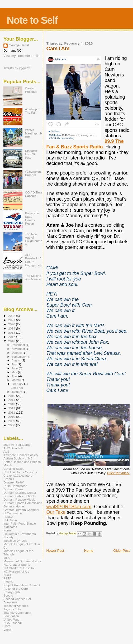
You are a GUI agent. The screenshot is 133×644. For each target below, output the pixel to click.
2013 (12, 404)
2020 (12, 324)
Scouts (8, 595)
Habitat (8, 517)
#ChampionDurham (33, 173)
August (17, 360)
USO (7, 626)
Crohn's (9, 479)
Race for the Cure (16, 589)
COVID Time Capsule (34, 194)
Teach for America (16, 606)
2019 (12, 328)
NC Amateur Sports (17, 565)
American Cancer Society (21, 455)
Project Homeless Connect (22, 585)
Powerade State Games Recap (32, 218)
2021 (12, 320)
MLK (7, 558)
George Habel (19, 45)
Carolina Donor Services (20, 472)
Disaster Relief (13, 482)
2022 (12, 316)
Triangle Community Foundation (17, 614)
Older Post (122, 551)
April (15, 376)
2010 (12, 417)
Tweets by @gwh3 (17, 68)
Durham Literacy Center (20, 493)
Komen (8, 530)
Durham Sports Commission (23, 503)
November (19, 349)
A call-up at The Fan (33, 111)
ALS (6, 451)
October (17, 353)
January (17, 392)
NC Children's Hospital (19, 568)
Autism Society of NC (18, 458)
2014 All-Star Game (17, 445)
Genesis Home (14, 506)
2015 (12, 396)
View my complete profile (22, 56)
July (15, 364)
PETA (7, 578)
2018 (12, 333)
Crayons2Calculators (18, 475)
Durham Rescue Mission (20, 499)
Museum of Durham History (22, 561)
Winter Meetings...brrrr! (34, 133)
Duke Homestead (15, 486)
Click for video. (118, 473)
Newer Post (55, 551)
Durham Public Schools (20, 496)
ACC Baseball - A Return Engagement (34, 260)
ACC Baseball (13, 448)
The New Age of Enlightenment (34, 239)
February (18, 384)
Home (89, 551)
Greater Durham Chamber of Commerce (21, 511)
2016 (12, 341)
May (15, 372)
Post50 (8, 582)
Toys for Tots (12, 609)
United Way (11, 619)
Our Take (56, 512)
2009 (12, 421)
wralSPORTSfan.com (69, 507)
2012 (12, 408)
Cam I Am (17, 388)
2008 (12, 425)
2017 (12, 337)
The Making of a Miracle (33, 277)
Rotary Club (12, 592)
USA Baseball (13, 623)
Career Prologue (31, 90)
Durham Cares (13, 489)
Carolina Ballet (13, 469)
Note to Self (32, 20)
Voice (7, 630)
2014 (12, 400)
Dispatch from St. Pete (31, 154)
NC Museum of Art (16, 571)
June (15, 368)
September (19, 357)
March (16, 380)
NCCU (8, 575)
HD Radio (10, 520)
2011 (12, 412)
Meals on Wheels (15, 541)
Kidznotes (10, 527)
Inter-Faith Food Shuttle (20, 523)
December (19, 345)
